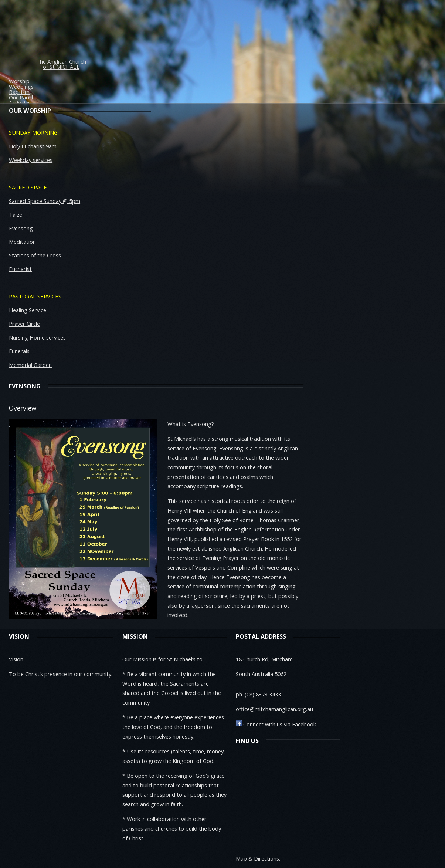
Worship (19, 81)
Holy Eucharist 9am (33, 146)
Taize (16, 215)
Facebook (304, 724)
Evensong (21, 228)
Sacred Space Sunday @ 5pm (45, 201)
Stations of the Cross (35, 255)
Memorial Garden (30, 365)
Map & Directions (257, 858)
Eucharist (20, 269)
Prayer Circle (24, 324)
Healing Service (28, 310)
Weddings (21, 87)
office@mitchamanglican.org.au (274, 709)
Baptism (19, 92)
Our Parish (22, 97)
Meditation (22, 242)
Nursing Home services (37, 337)
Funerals (19, 351)
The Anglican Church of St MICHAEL (61, 64)
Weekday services (31, 160)
